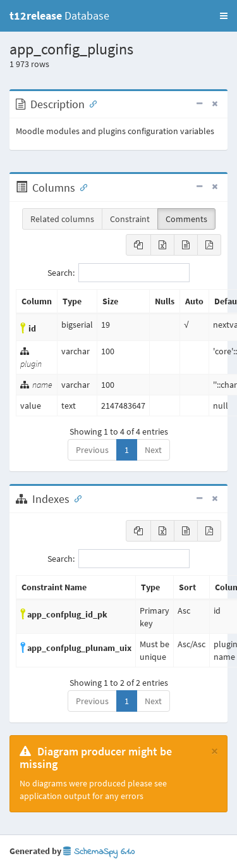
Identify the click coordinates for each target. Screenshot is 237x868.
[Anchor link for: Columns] (81, 187)
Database (59, 15)
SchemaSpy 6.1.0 (99, 852)
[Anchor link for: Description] (90, 103)
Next (153, 450)
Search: (118, 273)
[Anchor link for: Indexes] (75, 498)
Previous (92, 450)
